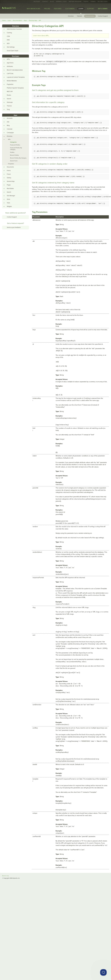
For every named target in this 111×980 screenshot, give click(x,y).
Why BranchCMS (34, 9)
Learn (81, 9)
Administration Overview (14, 29)
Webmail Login (61, 2)
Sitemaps (10, 102)
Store (8, 199)
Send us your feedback (14, 227)
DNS (8, 40)
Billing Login (103, 2)
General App (11, 181)
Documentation (90, 16)
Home (4, 20)
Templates (11, 164)
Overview (71, 16)
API (40, 20)
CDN (8, 36)
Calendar (10, 129)
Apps (25, 20)
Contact (45, 2)
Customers (70, 9)
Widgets (9, 206)
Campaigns (10, 133)
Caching (9, 33)
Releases (37, 2)
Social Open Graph (13, 51)
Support (91, 9)
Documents (10, 167)
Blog (52, 2)
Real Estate (10, 189)
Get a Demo (103, 9)
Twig (8, 109)
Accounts (10, 118)
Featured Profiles (15, 145)
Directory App (33, 20)
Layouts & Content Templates (16, 77)
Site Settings (11, 47)
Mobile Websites (12, 81)
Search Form (14, 161)
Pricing (47, 9)
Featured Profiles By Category (16, 149)
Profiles (12, 152)
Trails (8, 203)
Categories (13, 142)
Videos (86, 2)
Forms (9, 171)
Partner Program (75, 2)
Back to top (5, 876)
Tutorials (79, 16)
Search (9, 99)
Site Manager (11, 196)
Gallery (9, 178)
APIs (8, 59)
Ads (8, 122)
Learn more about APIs (41, 36)
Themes (93, 2)
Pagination (10, 84)
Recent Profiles (14, 155)
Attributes (10, 66)
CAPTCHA (10, 74)
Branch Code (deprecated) (15, 70)
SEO (8, 43)
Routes (9, 95)
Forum (9, 174)
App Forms (10, 63)
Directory (10, 136)
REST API (10, 92)
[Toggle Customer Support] (103, 972)
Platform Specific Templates (15, 88)
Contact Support (103, 16)
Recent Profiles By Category (18, 158)
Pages (9, 185)
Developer (16, 56)
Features (58, 9)
